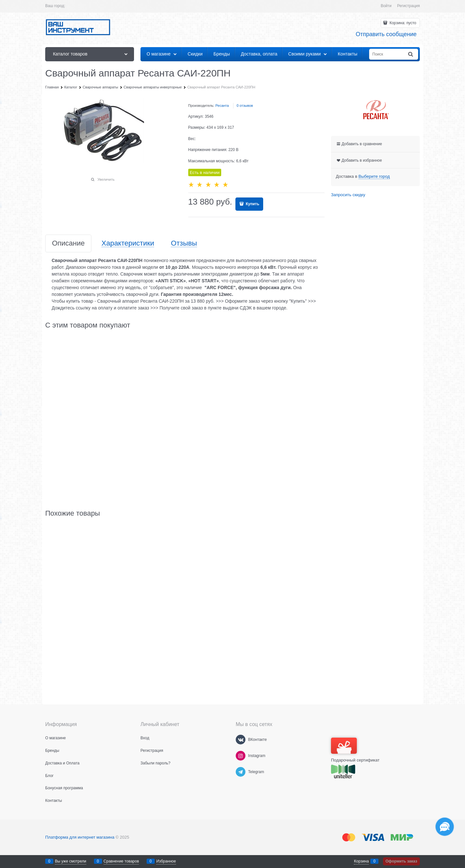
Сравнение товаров (121, 861)
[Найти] (411, 54)
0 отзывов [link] (245, 106)
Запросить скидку (348, 195)
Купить (252, 204)
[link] (374, 177)
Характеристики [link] (128, 243)
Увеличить (106, 179)
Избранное (166, 861)
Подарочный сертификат (355, 750)
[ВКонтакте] (241, 740)
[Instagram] (241, 756)
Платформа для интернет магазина (80, 837)
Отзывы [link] (184, 243)
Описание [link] (68, 243)
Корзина (361, 861)
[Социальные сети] (445, 827)
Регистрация (408, 6)
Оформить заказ (401, 861)
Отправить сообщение (386, 34)
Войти (386, 6)
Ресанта (222, 106)
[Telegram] (241, 772)
